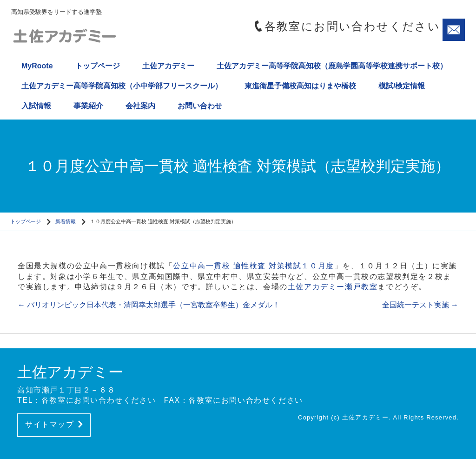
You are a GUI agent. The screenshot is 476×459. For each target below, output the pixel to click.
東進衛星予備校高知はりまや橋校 (300, 86)
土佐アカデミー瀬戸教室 (333, 287)
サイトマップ (54, 424)
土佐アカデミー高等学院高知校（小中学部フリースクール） (122, 86)
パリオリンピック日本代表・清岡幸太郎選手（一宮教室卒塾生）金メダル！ (149, 305)
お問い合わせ (200, 106)
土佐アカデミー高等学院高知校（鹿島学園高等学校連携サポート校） (332, 66)
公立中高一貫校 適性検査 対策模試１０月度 (254, 266)
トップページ (98, 66)
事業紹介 (88, 106)
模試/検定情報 (402, 86)
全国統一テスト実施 (420, 305)
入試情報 (36, 106)
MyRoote (37, 66)
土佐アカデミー (168, 66)
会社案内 (140, 106)
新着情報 (66, 221)
